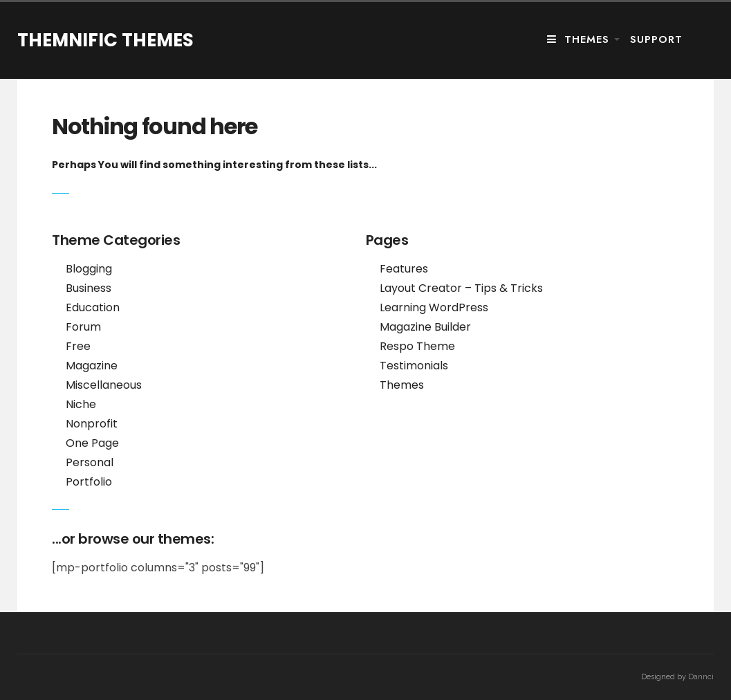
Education (93, 307)
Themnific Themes (105, 40)
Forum (83, 327)
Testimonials (414, 366)
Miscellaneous (104, 385)
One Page (92, 443)
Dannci (701, 677)
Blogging (89, 269)
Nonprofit (92, 424)
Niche (81, 404)
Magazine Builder (425, 327)
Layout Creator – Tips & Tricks (461, 288)
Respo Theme (417, 346)
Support (656, 39)
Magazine (92, 366)
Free (78, 346)
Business (89, 288)
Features (404, 269)
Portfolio (89, 482)
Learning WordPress (434, 307)
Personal (90, 462)
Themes (578, 39)
